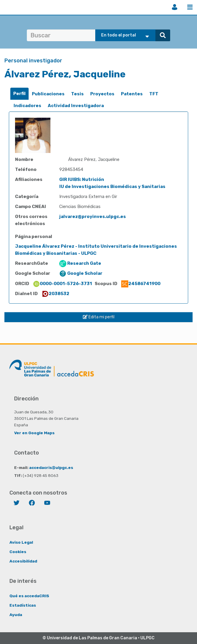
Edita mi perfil (99, 317)
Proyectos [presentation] (102, 94)
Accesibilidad (23, 561)
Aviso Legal (21, 542)
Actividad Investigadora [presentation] (76, 106)
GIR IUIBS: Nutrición (82, 179)
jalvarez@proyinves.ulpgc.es (93, 217)
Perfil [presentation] (19, 94)
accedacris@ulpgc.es (51, 467)
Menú (190, 7)
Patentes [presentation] (132, 94)
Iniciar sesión (175, 7)
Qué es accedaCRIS (29, 596)
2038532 (55, 294)
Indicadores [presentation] (27, 106)
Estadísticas (23, 605)
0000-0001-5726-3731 (62, 284)
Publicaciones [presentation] (48, 94)
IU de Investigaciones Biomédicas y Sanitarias (112, 187)
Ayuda (16, 615)
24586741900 (141, 284)
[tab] (19, 94)
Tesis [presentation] (77, 94)
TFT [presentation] (154, 94)
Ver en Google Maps (34, 433)
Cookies (18, 552)
